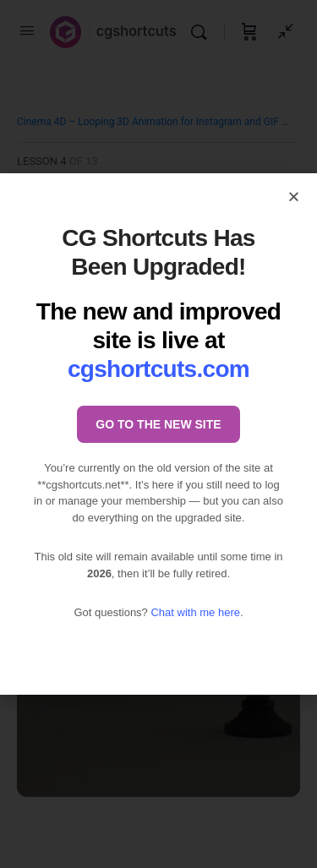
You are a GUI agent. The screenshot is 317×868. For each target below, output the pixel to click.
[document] (158, 434)
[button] (294, 197)
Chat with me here (195, 612)
